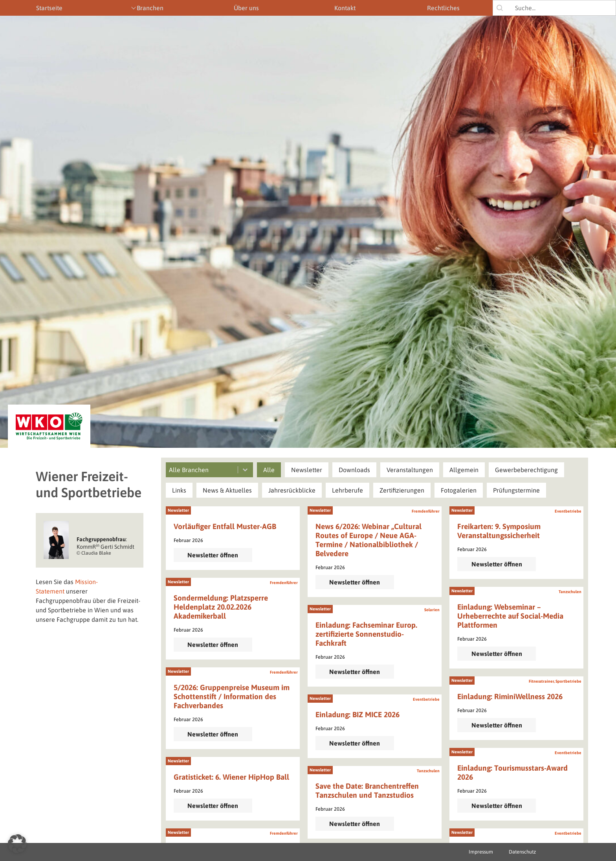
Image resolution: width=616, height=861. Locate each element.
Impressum (481, 852)
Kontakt (345, 8)
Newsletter (178, 510)
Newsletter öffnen (213, 555)
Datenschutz (522, 852)
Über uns (246, 8)
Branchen (150, 8)
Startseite (49, 8)
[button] (269, 470)
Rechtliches (443, 8)
